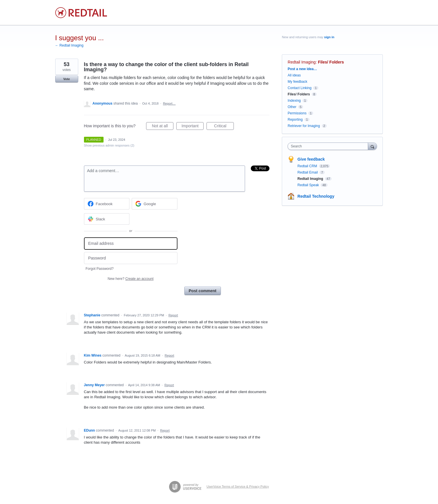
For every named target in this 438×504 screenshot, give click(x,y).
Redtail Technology (316, 196)
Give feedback (311, 159)
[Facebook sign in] (107, 204)
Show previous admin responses (109, 145)
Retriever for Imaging (304, 126)
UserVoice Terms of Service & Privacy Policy (238, 486)
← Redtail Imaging (69, 45)
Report (173, 315)
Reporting (295, 120)
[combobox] (329, 146)
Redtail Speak (309, 185)
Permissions (297, 113)
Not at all (163, 127)
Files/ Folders (331, 62)
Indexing (294, 101)
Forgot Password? (100, 269)
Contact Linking (300, 88)
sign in (329, 37)
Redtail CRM (308, 166)
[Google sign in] (155, 204)
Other (292, 107)
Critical (224, 127)
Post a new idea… (302, 69)
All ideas (294, 75)
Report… (169, 103)
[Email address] (131, 244)
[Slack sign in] (107, 219)
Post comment (202, 291)
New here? (130, 279)
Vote (67, 79)
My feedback (297, 82)
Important (193, 127)
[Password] (131, 258)
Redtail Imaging (302, 62)
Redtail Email (308, 172)
